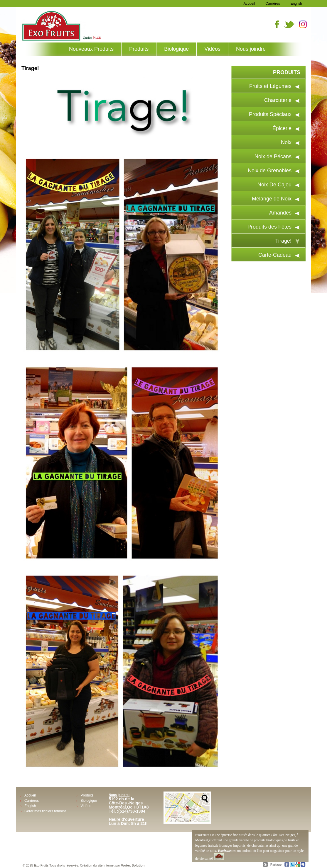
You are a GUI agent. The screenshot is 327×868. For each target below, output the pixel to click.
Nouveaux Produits (91, 49)
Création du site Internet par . (113, 865)
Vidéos (212, 49)
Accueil (249, 4)
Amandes (280, 213)
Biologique (176, 49)
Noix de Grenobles (270, 171)
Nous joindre (251, 49)
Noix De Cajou (274, 185)
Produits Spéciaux (270, 114)
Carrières (273, 4)
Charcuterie (278, 100)
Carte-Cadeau (275, 255)
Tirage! (283, 241)
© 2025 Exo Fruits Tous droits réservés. (51, 865)
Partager (277, 864)
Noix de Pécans (273, 156)
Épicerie (282, 128)
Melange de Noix (272, 199)
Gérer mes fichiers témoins (45, 811)
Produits (139, 49)
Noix (286, 142)
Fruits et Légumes (270, 86)
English (296, 4)
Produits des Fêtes (269, 227)
